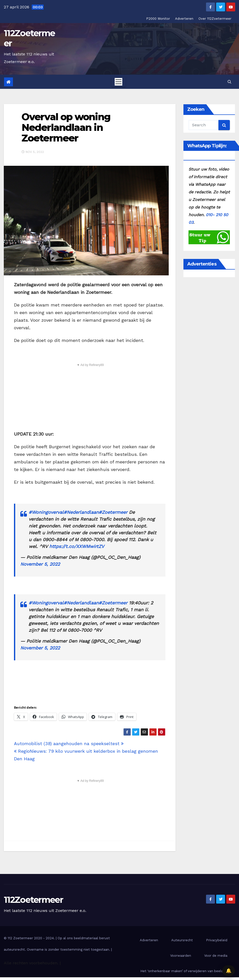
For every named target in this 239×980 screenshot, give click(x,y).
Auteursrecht (182, 940)
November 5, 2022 (40, 564)
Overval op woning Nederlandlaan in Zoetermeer (66, 127)
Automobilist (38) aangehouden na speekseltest (69, 743)
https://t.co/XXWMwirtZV (77, 546)
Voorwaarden (181, 956)
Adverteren (184, 19)
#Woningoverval (46, 512)
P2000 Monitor (158, 19)
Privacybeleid (217, 940)
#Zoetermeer (113, 512)
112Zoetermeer (29, 38)
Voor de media (216, 956)
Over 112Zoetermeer (215, 19)
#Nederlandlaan (81, 512)
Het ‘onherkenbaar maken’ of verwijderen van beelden (184, 971)
